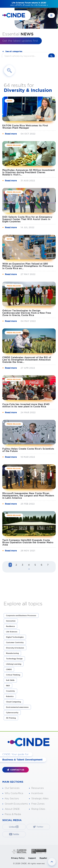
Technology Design (14, 659)
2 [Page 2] (16, 565)
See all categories (14, 51)
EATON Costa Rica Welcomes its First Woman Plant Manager (25, 127)
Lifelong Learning (14, 664)
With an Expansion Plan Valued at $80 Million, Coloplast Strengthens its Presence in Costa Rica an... (28, 266)
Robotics (10, 696)
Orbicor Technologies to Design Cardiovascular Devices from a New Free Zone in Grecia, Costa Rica (27, 313)
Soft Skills (10, 680)
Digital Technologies (15, 637)
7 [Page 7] (48, 565)
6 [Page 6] (42, 565)
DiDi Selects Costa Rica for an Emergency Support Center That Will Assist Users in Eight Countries (27, 219)
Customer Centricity (15, 642)
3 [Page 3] (23, 565)
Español (43, 858)
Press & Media (13, 814)
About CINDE (12, 809)
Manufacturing (12, 653)
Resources (38, 788)
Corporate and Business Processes (21, 615)
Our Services (12, 788)
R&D (8, 686)
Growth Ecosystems (16, 804)
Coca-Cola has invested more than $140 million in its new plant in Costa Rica (26, 405)
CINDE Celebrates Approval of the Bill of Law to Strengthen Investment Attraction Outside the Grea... (27, 360)
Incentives (37, 793)
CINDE (9, 669)
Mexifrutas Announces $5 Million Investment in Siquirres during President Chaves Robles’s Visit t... (29, 172)
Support (32, 858)
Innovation (11, 621)
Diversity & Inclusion (15, 648)
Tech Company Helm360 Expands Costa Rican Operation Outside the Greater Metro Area (28, 542)
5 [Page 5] (35, 565)
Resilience (10, 626)
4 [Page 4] (29, 565)
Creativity (10, 691)
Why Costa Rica (14, 793)
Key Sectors (12, 799)
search (52, 56)
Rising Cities (38, 809)
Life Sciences (12, 632)
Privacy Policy (18, 858)
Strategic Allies (40, 799)
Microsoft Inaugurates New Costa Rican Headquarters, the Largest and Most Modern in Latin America (28, 496)
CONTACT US (16, 770)
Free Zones (38, 804)
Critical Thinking (13, 675)
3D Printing (11, 718)
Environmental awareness (17, 707)
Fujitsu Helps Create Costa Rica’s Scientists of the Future (28, 450)
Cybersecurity (12, 713)
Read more (11, 134)
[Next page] (29, 569)
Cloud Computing (13, 702)
